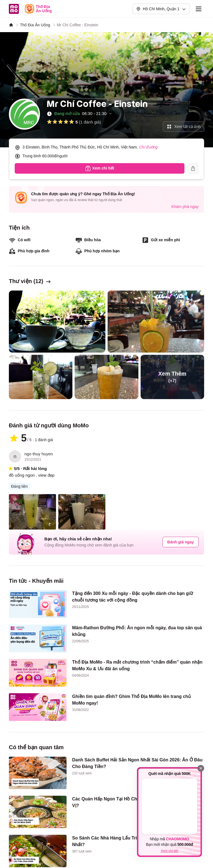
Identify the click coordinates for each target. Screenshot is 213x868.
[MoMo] (11, 25)
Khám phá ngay (185, 207)
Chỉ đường (148, 147)
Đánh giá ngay (181, 542)
